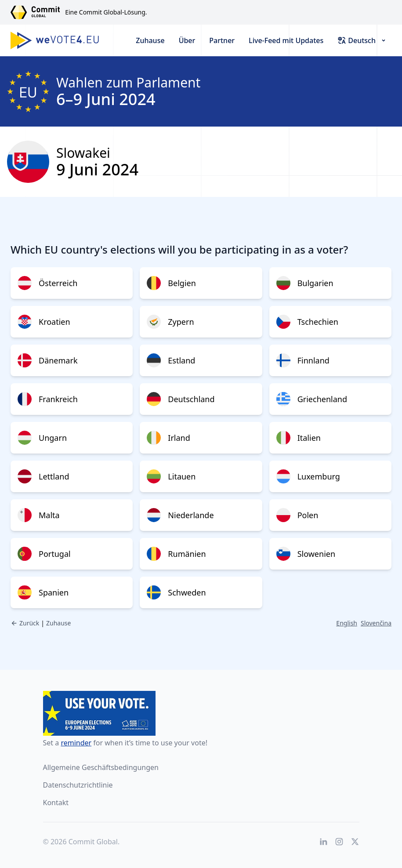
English (347, 623)
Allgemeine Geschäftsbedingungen (101, 767)
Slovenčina (376, 623)
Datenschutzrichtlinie (78, 785)
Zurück (25, 623)
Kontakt (56, 803)
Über (187, 40)
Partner (222, 40)
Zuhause (150, 40)
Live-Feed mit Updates (286, 40)
